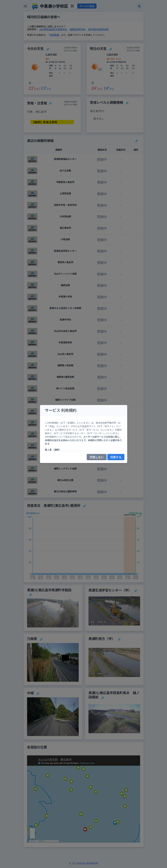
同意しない (97, 457)
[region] (84, 433)
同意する (116, 457)
